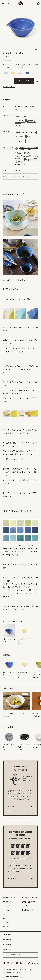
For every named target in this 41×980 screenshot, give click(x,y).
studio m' (6, 906)
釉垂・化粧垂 (20, 137)
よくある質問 (7, 945)
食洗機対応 (31, 121)
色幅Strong (20, 132)
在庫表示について (9, 87)
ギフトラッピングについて (12, 176)
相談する (11, 807)
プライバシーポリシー (27, 970)
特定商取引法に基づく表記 (11, 973)
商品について (7, 940)
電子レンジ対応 (21, 117)
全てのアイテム (8, 902)
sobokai (6, 910)
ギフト (5, 914)
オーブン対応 (20, 121)
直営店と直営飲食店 (28, 902)
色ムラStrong (31, 132)
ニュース (25, 906)
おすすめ (5, 918)
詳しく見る (12, 879)
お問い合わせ (27, 177)
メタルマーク (20, 141)
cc (17, 110)
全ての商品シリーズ (9, 898)
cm (18, 107)
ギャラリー (6, 922)
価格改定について (28, 910)
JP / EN (32, 963)
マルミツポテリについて (30, 898)
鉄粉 (29, 137)
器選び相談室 (7, 935)
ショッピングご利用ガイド (11, 955)
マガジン (5, 926)
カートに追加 (24, 81)
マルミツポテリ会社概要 (10, 970)
